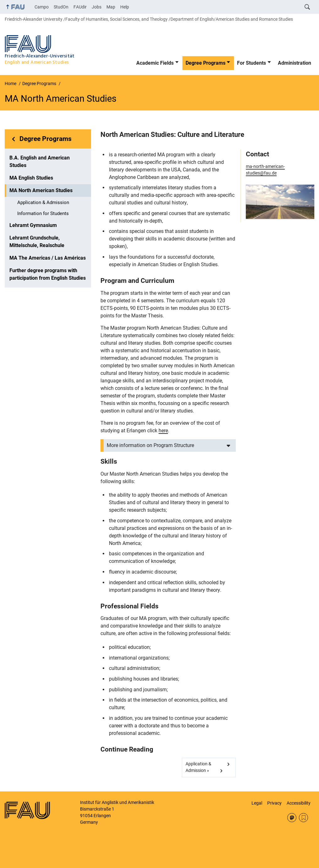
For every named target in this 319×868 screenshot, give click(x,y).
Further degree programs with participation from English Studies (48, 274)
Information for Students (43, 213)
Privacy (274, 803)
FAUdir (80, 7)
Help (125, 7)
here (163, 431)
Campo (42, 7)
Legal (257, 803)
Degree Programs (205, 63)
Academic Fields (155, 63)
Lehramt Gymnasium (33, 225)
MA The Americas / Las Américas (48, 258)
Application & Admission (43, 202)
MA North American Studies (41, 190)
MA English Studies (31, 178)
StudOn (61, 7)
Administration (295, 63)
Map (111, 7)
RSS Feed (303, 818)
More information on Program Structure (150, 445)
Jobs (97, 7)
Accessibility (299, 803)
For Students (251, 63)
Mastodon (292, 818)
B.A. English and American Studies (40, 162)
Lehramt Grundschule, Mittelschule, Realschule (37, 242)
